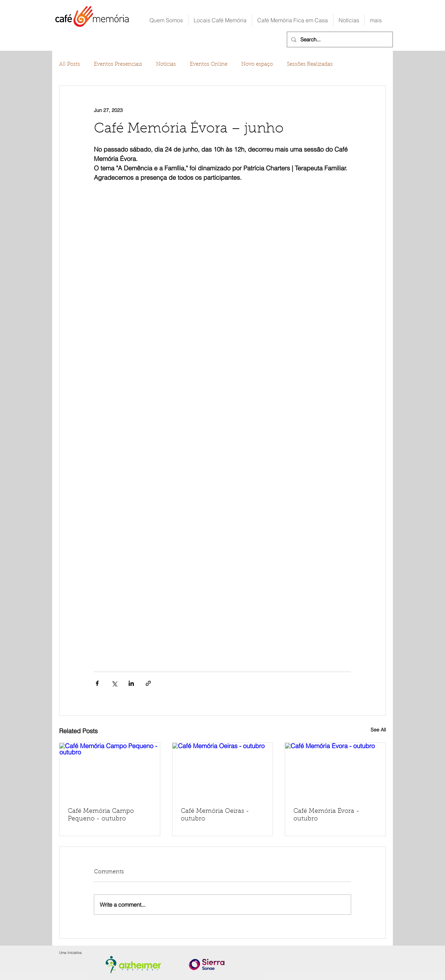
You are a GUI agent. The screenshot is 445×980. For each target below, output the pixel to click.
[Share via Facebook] (97, 683)
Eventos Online (209, 64)
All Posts (70, 64)
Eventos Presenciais (118, 64)
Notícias (166, 64)
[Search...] (339, 39)
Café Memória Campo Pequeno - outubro (101, 815)
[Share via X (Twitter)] (114, 683)
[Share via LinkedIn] (131, 683)
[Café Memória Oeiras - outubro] (223, 771)
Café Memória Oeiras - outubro (215, 815)
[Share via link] (148, 683)
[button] (220, 20)
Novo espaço (257, 64)
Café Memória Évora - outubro (326, 815)
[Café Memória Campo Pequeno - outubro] (110, 771)
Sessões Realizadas (310, 64)
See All (378, 730)
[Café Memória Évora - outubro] (335, 771)
